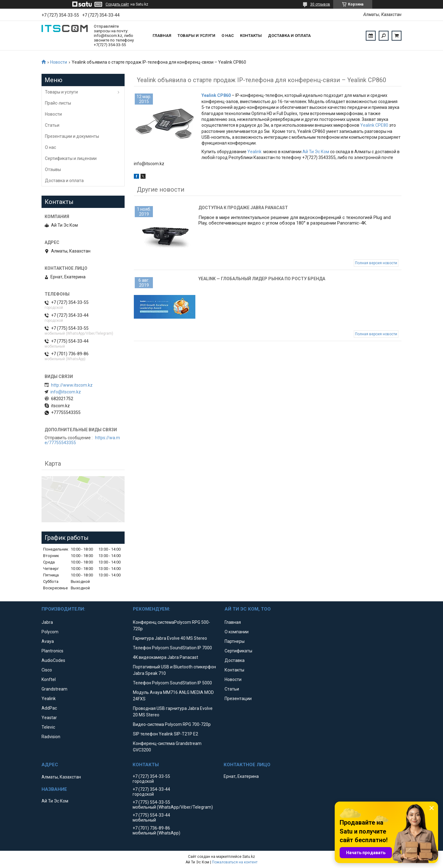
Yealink (254, 152)
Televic (48, 727)
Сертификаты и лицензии (71, 158)
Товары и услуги (196, 36)
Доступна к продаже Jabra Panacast (243, 208)
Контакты (251, 36)
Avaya (48, 641)
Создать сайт (117, 4)
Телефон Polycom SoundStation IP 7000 (172, 648)
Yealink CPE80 (374, 125)
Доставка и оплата (289, 36)
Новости (59, 62)
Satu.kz (249, 857)
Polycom (50, 632)
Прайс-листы (58, 103)
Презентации (238, 699)
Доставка (235, 660)
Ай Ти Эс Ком (316, 152)
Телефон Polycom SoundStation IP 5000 (172, 683)
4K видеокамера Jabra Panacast (166, 657)
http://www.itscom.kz (72, 385)
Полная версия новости (376, 263)
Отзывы (53, 169)
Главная (162, 36)
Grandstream (54, 689)
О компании (237, 632)
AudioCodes (53, 660)
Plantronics (52, 651)
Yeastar (49, 718)
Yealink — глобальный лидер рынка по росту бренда (262, 279)
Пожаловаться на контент (235, 862)
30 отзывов (320, 4)
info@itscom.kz (66, 392)
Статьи (52, 125)
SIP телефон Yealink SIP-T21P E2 (166, 734)
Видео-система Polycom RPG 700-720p (172, 724)
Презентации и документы (72, 136)
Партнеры (235, 641)
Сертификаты (238, 651)
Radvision (51, 737)
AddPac (49, 708)
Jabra (47, 622)
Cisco (47, 670)
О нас (228, 36)
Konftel (49, 679)
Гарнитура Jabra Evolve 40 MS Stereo (170, 638)
